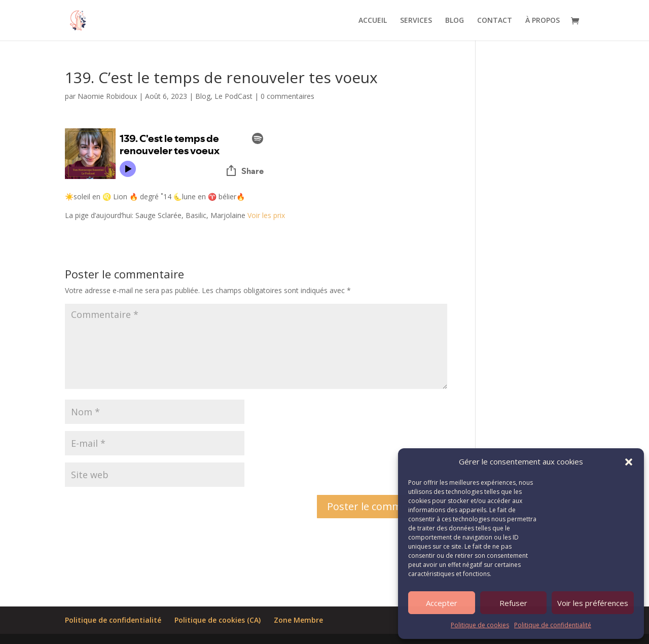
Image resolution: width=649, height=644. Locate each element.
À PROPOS (543, 21)
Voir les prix (267, 215)
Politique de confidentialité (553, 625)
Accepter (442, 603)
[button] (629, 462)
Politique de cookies (480, 625)
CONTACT (495, 21)
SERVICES (416, 21)
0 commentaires (287, 96)
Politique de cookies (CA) (218, 620)
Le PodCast (233, 96)
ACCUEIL (373, 21)
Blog (203, 96)
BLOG (455, 21)
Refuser (513, 603)
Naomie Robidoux (107, 96)
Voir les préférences (593, 603)
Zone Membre (298, 620)
